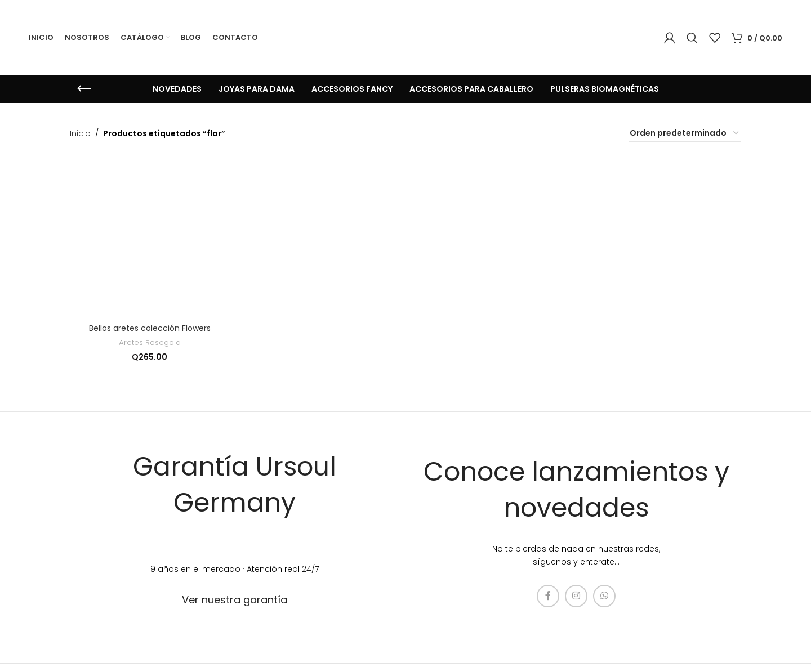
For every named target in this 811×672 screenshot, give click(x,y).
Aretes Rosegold (150, 343)
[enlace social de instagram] (576, 596)
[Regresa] (84, 89)
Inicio (80, 133)
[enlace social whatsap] (604, 596)
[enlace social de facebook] (548, 596)
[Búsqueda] (692, 38)
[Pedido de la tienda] (685, 134)
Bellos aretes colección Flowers (150, 328)
